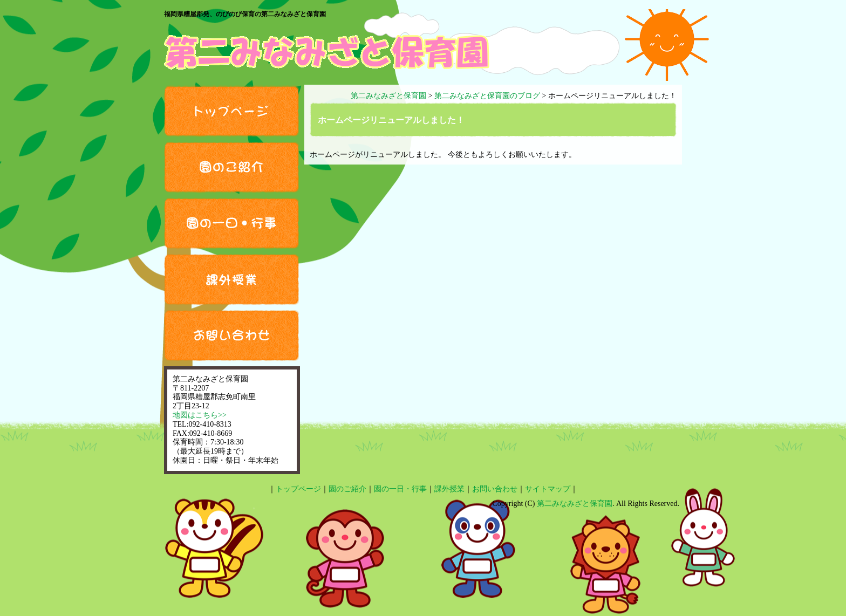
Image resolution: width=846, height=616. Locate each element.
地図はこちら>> (200, 415)
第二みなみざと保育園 (575, 504)
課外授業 (231, 279)
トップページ (231, 111)
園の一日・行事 (231, 223)
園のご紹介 (231, 167)
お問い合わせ (231, 336)
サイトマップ (548, 489)
